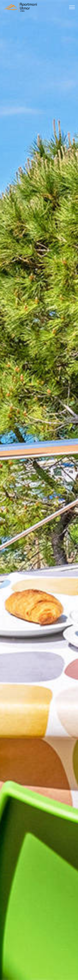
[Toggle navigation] (72, 7)
